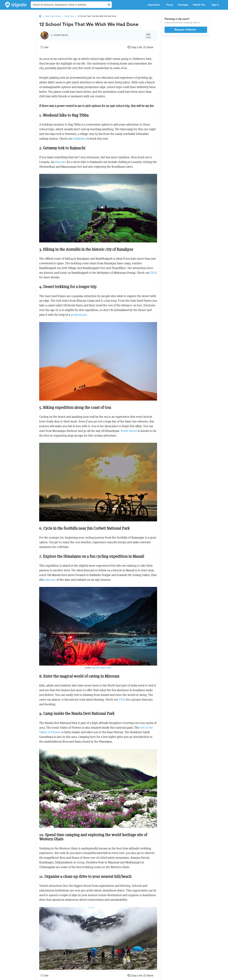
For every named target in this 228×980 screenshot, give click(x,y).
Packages (183, 5)
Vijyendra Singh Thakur (102, 668)
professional (79, 315)
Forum (170, 5)
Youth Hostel (129, 431)
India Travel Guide (53, 16)
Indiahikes (80, 139)
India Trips (69, 16)
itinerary (61, 162)
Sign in (215, 5)
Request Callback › (186, 30)
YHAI (154, 273)
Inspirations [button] (155, 5)
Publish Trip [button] (200, 5)
